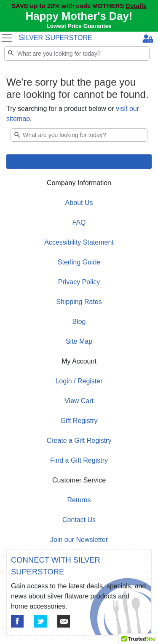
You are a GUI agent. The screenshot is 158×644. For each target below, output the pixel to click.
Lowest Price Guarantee (79, 26)
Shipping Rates (79, 302)
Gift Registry (79, 421)
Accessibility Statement (79, 242)
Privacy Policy (79, 282)
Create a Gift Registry (79, 441)
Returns (79, 500)
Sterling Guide (79, 262)
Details (136, 6)
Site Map (79, 341)
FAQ (79, 222)
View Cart (79, 401)
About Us (79, 203)
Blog (79, 322)
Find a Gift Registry (79, 460)
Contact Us (79, 520)
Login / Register (79, 381)
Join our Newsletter (79, 540)
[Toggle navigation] (7, 38)
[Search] (77, 54)
